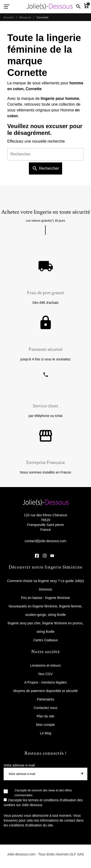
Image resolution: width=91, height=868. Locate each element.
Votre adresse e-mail (19, 765)
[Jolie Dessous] (50, 7)
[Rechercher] (45, 154)
